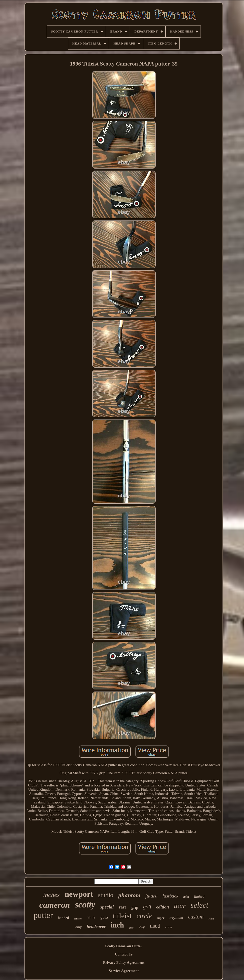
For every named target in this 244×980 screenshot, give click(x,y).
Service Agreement (124, 971)
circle (144, 916)
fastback (170, 896)
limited (199, 896)
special (107, 907)
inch (117, 925)
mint (186, 897)
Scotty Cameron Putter (124, 946)
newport (79, 894)
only (79, 927)
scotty (85, 905)
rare (122, 907)
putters (78, 918)
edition (163, 907)
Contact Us (124, 954)
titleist (122, 916)
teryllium (176, 918)
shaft (142, 927)
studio (106, 895)
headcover (96, 926)
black (91, 918)
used (155, 926)
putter (43, 915)
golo (104, 917)
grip (135, 907)
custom (196, 917)
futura (151, 896)
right (211, 918)
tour (180, 906)
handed (63, 918)
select (199, 905)
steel (131, 928)
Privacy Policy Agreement (124, 962)
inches (51, 895)
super (160, 918)
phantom (129, 895)
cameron (55, 905)
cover (169, 927)
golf (147, 906)
